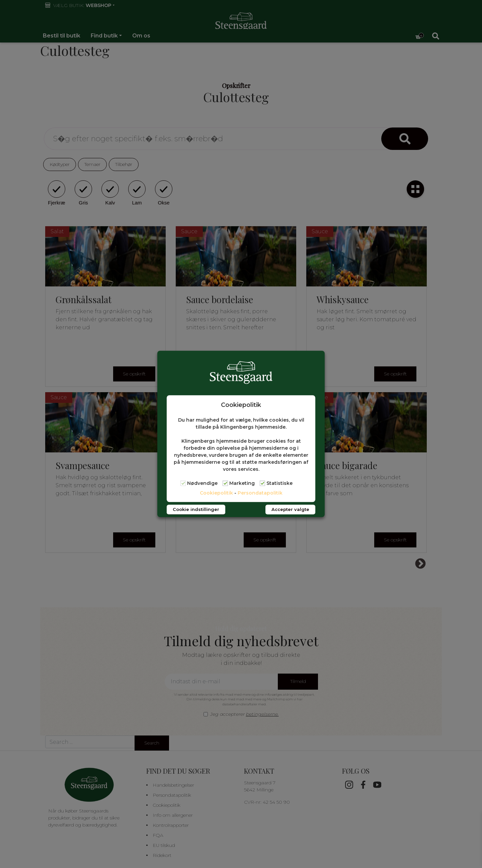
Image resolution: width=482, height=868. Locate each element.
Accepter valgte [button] (290, 510)
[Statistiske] (262, 483)
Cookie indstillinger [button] (196, 510)
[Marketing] (225, 483)
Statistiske (279, 484)
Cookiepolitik (216, 493)
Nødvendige (202, 484)
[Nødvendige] (183, 483)
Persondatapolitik (260, 493)
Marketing (242, 484)
